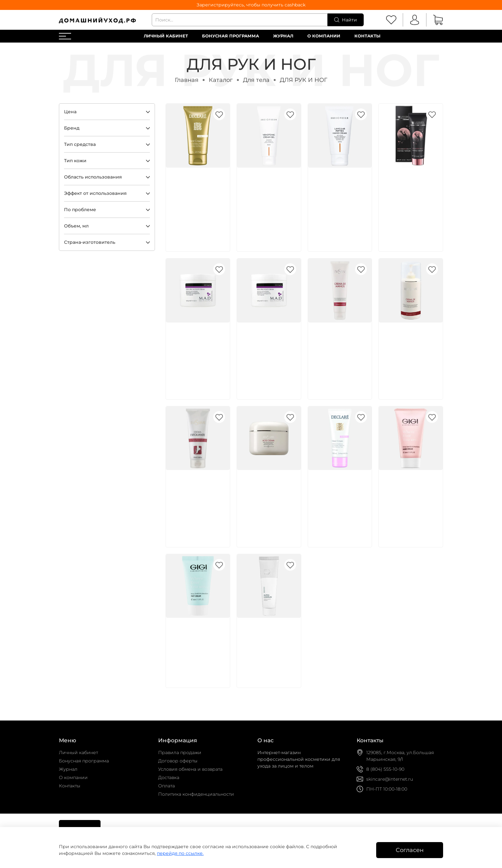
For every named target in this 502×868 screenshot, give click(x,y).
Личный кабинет (166, 36)
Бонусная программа (231, 36)
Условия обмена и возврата (190, 769)
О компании (324, 36)
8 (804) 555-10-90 (385, 769)
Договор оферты (178, 761)
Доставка (169, 777)
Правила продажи (180, 753)
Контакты (367, 36)
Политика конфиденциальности (196, 794)
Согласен (410, 850)
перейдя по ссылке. (180, 853)
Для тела (256, 80)
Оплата (166, 786)
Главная (187, 80)
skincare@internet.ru (390, 779)
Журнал (283, 36)
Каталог (221, 80)
